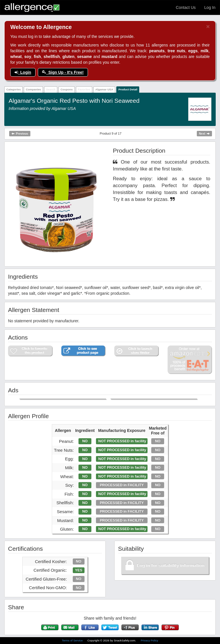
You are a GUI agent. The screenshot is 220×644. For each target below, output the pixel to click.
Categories (14, 89)
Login (23, 72)
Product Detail (128, 89)
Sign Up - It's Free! (63, 72)
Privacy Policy (149, 640)
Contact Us (186, 7)
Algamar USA (104, 89)
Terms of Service (73, 640)
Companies (33, 89)
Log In (210, 7)
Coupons (66, 89)
